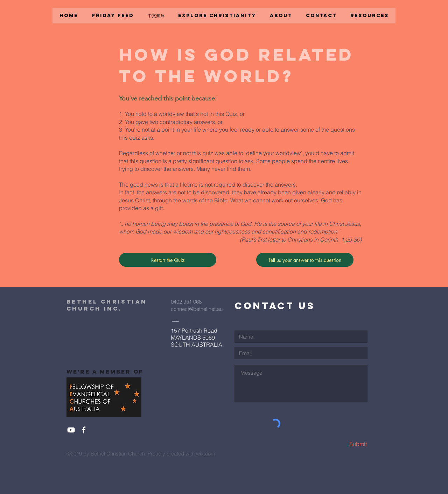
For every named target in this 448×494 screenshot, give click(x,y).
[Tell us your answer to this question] (305, 260)
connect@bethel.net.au (197, 309)
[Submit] (342, 444)
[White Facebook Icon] (84, 430)
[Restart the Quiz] (168, 260)
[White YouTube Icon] (71, 430)
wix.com (206, 454)
